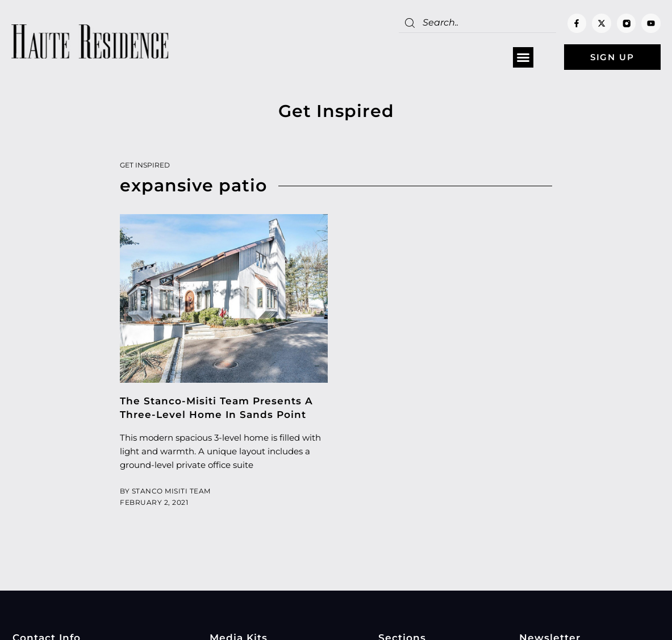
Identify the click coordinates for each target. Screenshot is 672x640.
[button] (523, 57)
